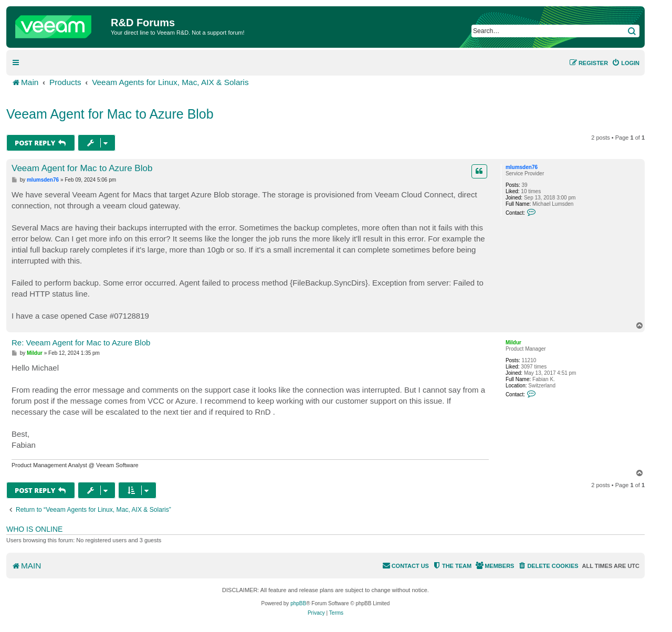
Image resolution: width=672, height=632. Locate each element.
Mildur (513, 343)
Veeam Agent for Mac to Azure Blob (110, 114)
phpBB (298, 603)
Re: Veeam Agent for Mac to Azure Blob (81, 343)
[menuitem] (626, 63)
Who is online (34, 529)
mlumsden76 (522, 167)
